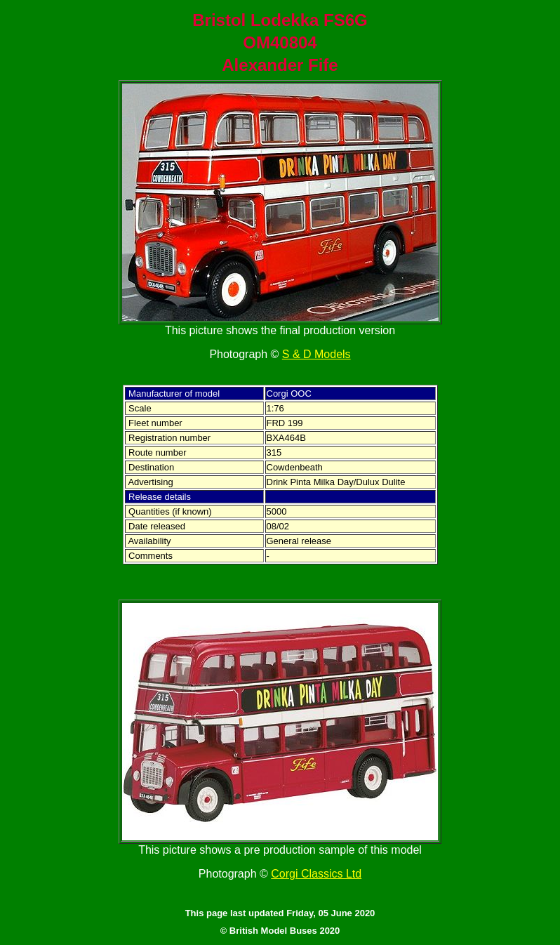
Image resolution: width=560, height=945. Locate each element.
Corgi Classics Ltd (316, 874)
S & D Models (316, 354)
